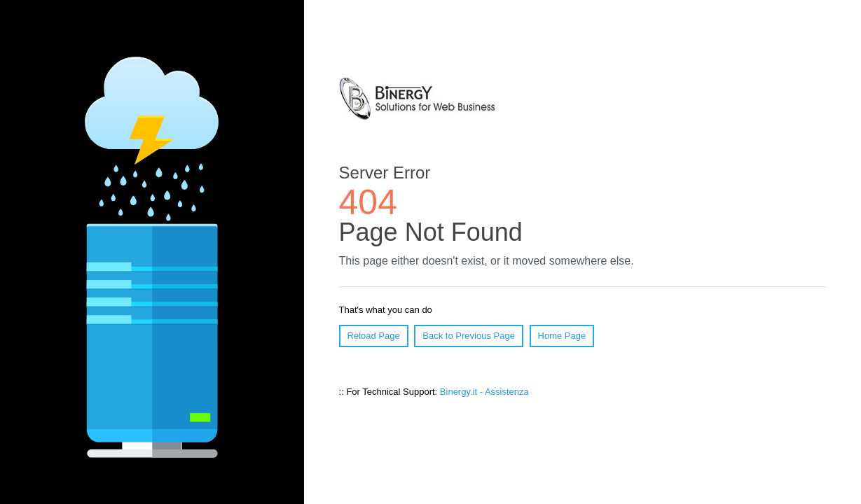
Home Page (562, 336)
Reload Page (374, 336)
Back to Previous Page (469, 336)
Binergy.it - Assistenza (484, 392)
